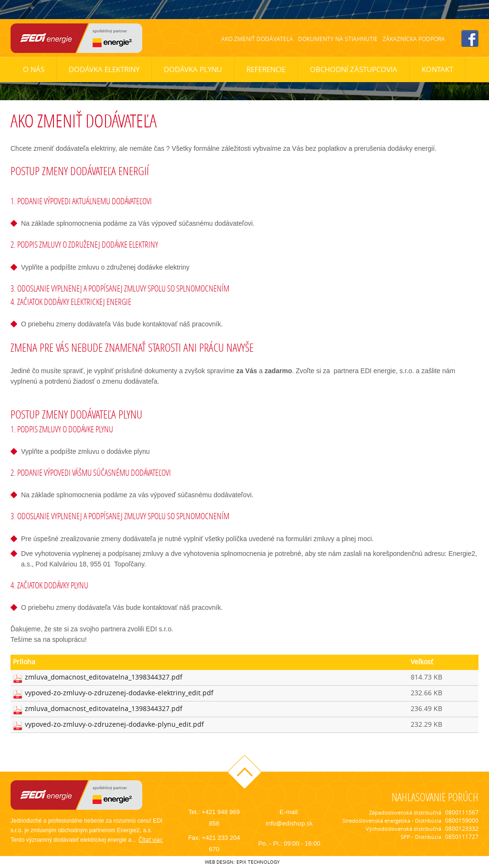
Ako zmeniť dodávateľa (257, 39)
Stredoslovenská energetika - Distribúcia (392, 821)
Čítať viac (151, 840)
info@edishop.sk (289, 823)
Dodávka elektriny (104, 70)
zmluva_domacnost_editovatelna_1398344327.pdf (104, 677)
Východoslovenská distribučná (404, 829)
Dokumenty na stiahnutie (338, 39)
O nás (34, 70)
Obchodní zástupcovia (354, 70)
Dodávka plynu (193, 70)
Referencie (266, 70)
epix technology (258, 862)
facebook (470, 38)
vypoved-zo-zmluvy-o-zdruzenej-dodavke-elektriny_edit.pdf (119, 693)
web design (219, 862)
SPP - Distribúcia (421, 837)
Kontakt (437, 70)
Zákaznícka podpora (414, 39)
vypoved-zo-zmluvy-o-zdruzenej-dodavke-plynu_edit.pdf (114, 725)
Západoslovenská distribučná (405, 813)
